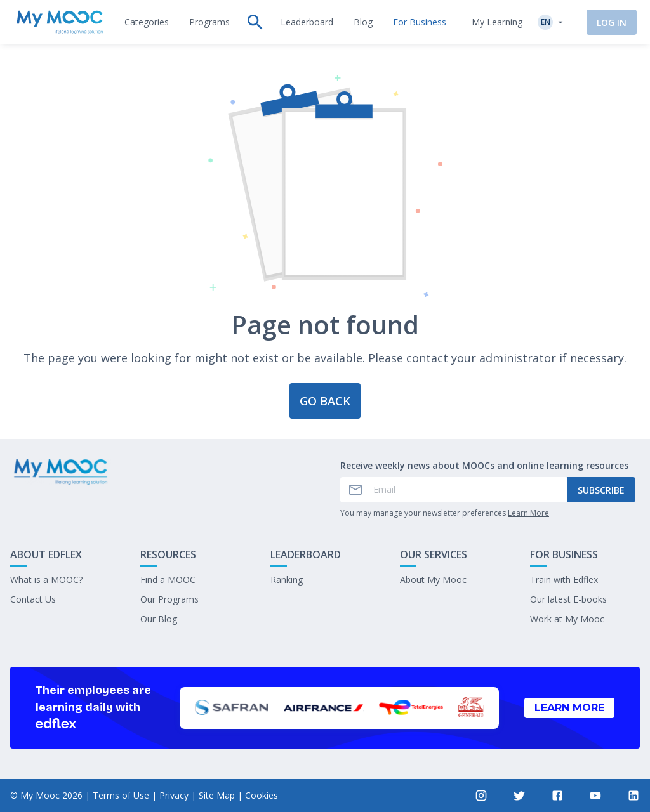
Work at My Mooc (567, 619)
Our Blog (159, 619)
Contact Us (33, 599)
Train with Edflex (564, 580)
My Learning (495, 22)
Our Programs (169, 599)
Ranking (287, 580)
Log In (610, 23)
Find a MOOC (168, 580)
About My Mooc (433, 580)
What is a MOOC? (46, 580)
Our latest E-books (568, 599)
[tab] (147, 22)
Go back (325, 401)
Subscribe (601, 490)
